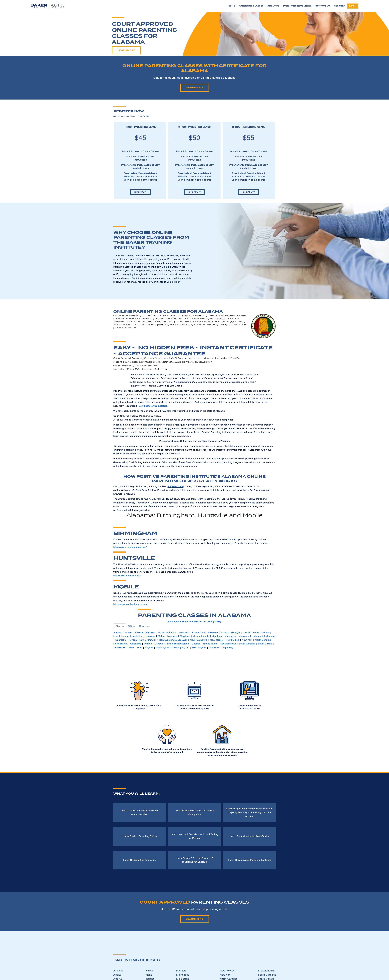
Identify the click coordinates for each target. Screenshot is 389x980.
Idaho (256, 632)
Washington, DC (180, 647)
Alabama (118, 632)
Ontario (148, 644)
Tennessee (119, 647)
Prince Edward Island (177, 644)
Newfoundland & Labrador (173, 640)
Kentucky (137, 636)
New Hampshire (199, 640)
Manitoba (172, 636)
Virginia (149, 647)
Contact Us (323, 6)
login (353, 6)
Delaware (213, 632)
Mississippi (245, 636)
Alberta (139, 632)
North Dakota (120, 644)
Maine (161, 636)
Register (339, 6)
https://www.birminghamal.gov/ (130, 547)
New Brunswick (148, 640)
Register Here (175, 486)
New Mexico (232, 640)
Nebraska (121, 640)
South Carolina (247, 644)
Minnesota (230, 636)
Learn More (115, 50)
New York (247, 640)
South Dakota (265, 644)
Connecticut (199, 632)
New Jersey (216, 640)
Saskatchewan (228, 644)
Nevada (133, 640)
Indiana (265, 632)
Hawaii (246, 632)
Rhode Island (210, 644)
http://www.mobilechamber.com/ (131, 604)
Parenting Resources (297, 6)
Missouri (258, 636)
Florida (225, 632)
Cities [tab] (131, 626)
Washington (162, 647)
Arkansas (151, 632)
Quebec (196, 644)
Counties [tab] (145, 626)
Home (231, 6)
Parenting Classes (251, 6)
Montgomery (215, 621)
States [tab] (120, 626)
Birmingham (174, 621)
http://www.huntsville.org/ (127, 576)
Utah (140, 647)
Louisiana (150, 636)
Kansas (125, 636)
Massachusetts (201, 636)
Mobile (198, 621)
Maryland (185, 636)
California (184, 632)
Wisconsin (215, 647)
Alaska (129, 632)
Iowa (116, 636)
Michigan (217, 636)
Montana (270, 636)
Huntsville (187, 621)
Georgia (236, 632)
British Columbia (167, 632)
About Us (273, 6)
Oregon (159, 644)
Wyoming (228, 647)
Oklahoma (136, 644)
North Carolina (263, 640)
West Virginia (199, 647)
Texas (131, 647)
